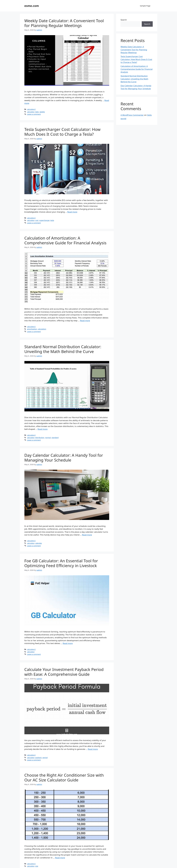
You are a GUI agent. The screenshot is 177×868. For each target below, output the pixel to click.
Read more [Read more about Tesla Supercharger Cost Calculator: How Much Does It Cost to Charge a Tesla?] (72, 212)
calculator (31, 112)
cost (37, 220)
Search (124, 20)
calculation (42, 329)
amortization (32, 329)
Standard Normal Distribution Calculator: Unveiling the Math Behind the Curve (63, 349)
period (45, 758)
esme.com (32, 6)
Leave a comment (34, 114)
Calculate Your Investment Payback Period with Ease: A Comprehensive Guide (64, 672)
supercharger (44, 220)
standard (55, 438)
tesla (52, 220)
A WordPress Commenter (132, 115)
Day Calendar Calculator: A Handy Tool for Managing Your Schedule (64, 458)
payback (38, 758)
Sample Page (145, 6)
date (37, 112)
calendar (39, 543)
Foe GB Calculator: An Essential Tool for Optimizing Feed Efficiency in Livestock (61, 563)
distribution (40, 438)
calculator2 (31, 109)
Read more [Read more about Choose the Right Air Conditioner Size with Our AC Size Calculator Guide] (60, 858)
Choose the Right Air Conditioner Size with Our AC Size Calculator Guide (64, 777)
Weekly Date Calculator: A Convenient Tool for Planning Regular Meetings (64, 23)
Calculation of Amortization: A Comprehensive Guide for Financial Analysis (65, 240)
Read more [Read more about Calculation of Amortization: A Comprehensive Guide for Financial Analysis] (85, 321)
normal (48, 438)
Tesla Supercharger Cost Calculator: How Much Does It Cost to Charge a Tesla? (62, 132)
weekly (42, 112)
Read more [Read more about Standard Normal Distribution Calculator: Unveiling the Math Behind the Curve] (43, 429)
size (37, 866)
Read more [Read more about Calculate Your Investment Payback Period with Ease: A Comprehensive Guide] (93, 749)
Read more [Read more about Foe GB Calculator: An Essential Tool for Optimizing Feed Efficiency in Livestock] (68, 643)
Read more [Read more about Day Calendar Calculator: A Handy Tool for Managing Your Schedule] (87, 535)
